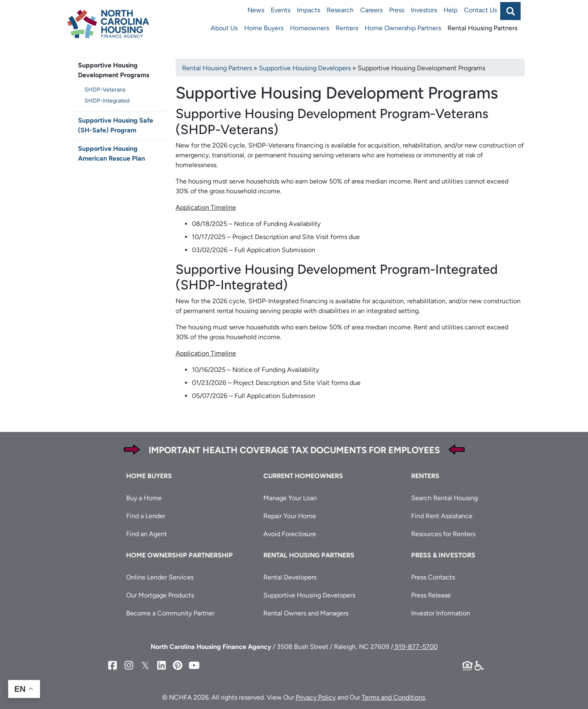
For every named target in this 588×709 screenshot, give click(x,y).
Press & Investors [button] (443, 555)
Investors (424, 10)
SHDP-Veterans (105, 90)
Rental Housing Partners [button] (309, 555)
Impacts (308, 10)
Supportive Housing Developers (305, 68)
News (256, 10)
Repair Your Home (290, 516)
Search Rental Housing (444, 498)
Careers (371, 10)
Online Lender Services (160, 577)
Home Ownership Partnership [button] (179, 555)
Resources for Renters (443, 534)
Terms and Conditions (393, 697)
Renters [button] (425, 476)
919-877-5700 (415, 647)
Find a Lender (146, 516)
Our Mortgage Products (160, 595)
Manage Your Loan (290, 498)
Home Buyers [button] (149, 476)
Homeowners (310, 28)
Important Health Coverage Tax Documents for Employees (294, 450)
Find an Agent (147, 534)
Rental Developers (290, 577)
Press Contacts (433, 577)
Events (281, 10)
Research (340, 10)
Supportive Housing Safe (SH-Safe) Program (116, 125)
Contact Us (480, 10)
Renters (347, 28)
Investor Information (441, 613)
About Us (224, 28)
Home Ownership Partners (403, 28)
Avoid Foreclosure (290, 534)
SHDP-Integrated (107, 101)
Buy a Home (144, 498)
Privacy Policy (316, 697)
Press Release (431, 595)
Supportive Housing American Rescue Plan (111, 153)
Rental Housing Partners (482, 28)
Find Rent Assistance (442, 516)
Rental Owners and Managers (306, 613)
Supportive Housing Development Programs (114, 70)
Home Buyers (264, 28)
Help (450, 10)
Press (397, 10)
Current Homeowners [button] (303, 476)
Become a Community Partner (170, 613)
